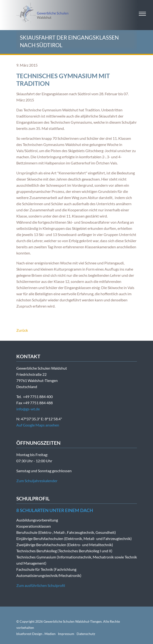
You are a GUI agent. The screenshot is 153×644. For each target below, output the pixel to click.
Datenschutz (86, 634)
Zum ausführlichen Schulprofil (41, 585)
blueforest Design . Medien (36, 634)
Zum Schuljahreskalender (37, 481)
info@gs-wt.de (28, 409)
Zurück (22, 330)
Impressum (66, 634)
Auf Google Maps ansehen (38, 425)
